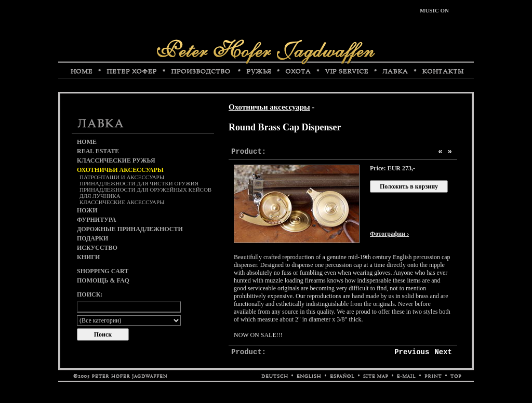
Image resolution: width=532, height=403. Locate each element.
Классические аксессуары (122, 202)
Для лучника (100, 196)
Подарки (92, 238)
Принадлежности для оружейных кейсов (145, 190)
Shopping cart (103, 271)
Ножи (87, 210)
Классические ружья (116, 160)
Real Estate (98, 151)
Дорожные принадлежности (130, 229)
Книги (88, 257)
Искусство (97, 248)
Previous (412, 352)
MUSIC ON (434, 10)
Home (87, 142)
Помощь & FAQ (103, 280)
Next (443, 352)
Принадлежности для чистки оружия (139, 183)
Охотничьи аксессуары (269, 107)
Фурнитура (96, 220)
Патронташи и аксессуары (122, 177)
